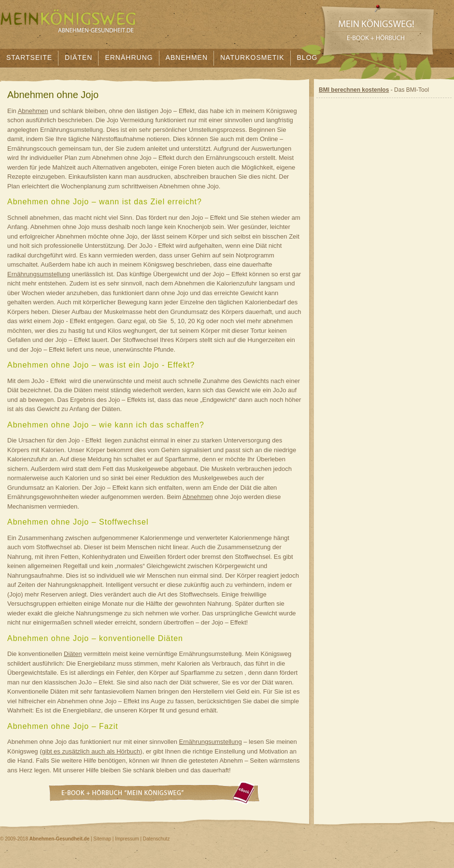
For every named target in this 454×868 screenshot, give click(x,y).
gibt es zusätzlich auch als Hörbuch (91, 751)
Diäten (78, 57)
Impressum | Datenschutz (142, 839)
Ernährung (129, 57)
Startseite (29, 57)
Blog (307, 57)
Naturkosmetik (252, 57)
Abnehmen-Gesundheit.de (59, 839)
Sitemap (102, 839)
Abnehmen (187, 57)
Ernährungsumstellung (39, 274)
